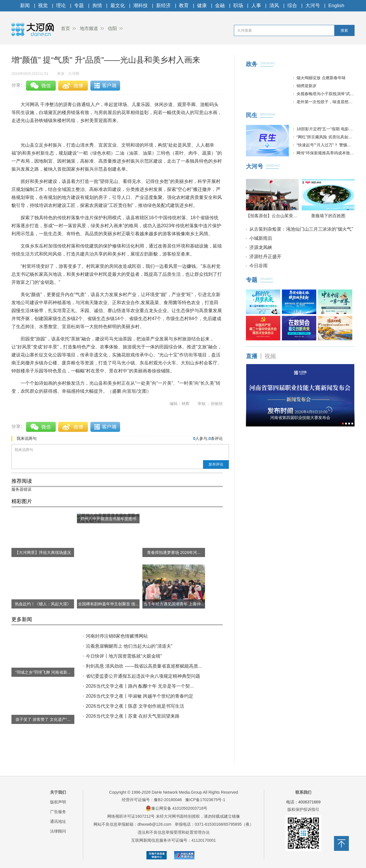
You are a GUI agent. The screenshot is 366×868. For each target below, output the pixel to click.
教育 (184, 6)
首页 (65, 28)
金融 (220, 6)
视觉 (43, 6)
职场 (238, 6)
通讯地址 (58, 821)
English (336, 6)
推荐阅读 (22, 481)
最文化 (118, 6)
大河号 (313, 6)
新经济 (163, 6)
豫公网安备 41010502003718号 (177, 808)
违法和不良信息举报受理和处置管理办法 (174, 832)
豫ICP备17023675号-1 (205, 800)
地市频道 (89, 28)
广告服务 (58, 812)
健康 (202, 6)
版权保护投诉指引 (303, 809)
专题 (79, 6)
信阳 (112, 28)
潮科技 (141, 6)
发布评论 (216, 464)
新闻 (25, 6)
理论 (61, 6)
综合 (292, 6)
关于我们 (58, 792)
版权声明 (58, 802)
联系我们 (303, 792)
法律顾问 (58, 831)
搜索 (344, 30)
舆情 (97, 6)
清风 (274, 6)
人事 (256, 6)
